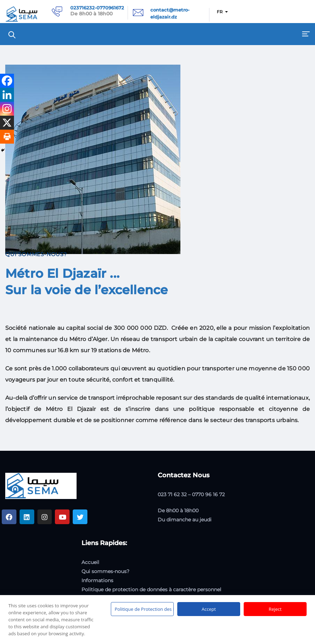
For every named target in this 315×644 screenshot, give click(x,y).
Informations (97, 580)
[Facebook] (7, 81)
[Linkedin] (7, 95)
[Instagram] (7, 109)
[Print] (7, 137)
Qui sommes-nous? (105, 571)
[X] (7, 123)
